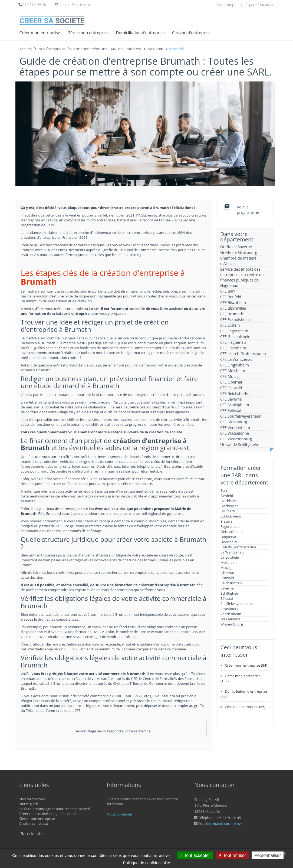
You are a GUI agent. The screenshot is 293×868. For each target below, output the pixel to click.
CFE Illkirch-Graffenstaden (243, 354)
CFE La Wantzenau (236, 359)
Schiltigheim (230, 593)
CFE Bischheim (233, 302)
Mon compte (227, 5)
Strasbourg (230, 609)
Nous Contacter (120, 814)
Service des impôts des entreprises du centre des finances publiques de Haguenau (243, 277)
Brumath (228, 511)
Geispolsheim (232, 532)
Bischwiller (229, 506)
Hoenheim (229, 542)
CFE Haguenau (233, 342)
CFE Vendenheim (235, 428)
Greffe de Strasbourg (239, 252)
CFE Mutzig (230, 376)
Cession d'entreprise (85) (245, 707)
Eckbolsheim (231, 516)
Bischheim (229, 501)
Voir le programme (248, 209)
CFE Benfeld (231, 297)
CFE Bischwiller (233, 308)
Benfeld (227, 496)
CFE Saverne (231, 399)
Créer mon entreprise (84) (246, 665)
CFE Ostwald (231, 388)
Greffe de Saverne (236, 247)
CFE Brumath (232, 314)
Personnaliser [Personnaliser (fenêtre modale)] (268, 855)
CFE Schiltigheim (235, 405)
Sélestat (227, 598)
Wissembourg (232, 624)
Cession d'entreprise (191, 32)
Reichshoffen (231, 583)
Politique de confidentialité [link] (146, 863)
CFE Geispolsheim (236, 337)
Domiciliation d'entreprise (140, 32)
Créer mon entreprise (40, 32)
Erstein (226, 521)
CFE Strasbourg (234, 422)
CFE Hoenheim (233, 348)
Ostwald (227, 578)
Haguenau (229, 537)
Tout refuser (232, 855)
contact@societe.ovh (226, 824)
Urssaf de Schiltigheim (240, 445)
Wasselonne (230, 619)
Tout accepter (195, 855)
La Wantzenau (232, 552)
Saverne (227, 588)
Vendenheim (231, 614)
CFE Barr (228, 291)
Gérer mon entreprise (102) (241, 678)
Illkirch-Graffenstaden (238, 547)
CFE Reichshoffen (235, 393)
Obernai (227, 573)
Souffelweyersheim (236, 604)
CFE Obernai (231, 382)
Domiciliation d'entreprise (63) (244, 694)
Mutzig (226, 568)
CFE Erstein (230, 325)
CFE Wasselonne (235, 433)
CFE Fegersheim (234, 331)
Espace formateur (260, 5)
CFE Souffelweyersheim (241, 416)
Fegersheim (230, 526)
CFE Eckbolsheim (235, 320)
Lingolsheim (230, 557)
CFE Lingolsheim (235, 365)
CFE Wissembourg (236, 439)
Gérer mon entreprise (88, 32)
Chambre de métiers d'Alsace (238, 261)
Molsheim (229, 562)
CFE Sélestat (231, 410)
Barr (224, 490)
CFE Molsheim (233, 371)
